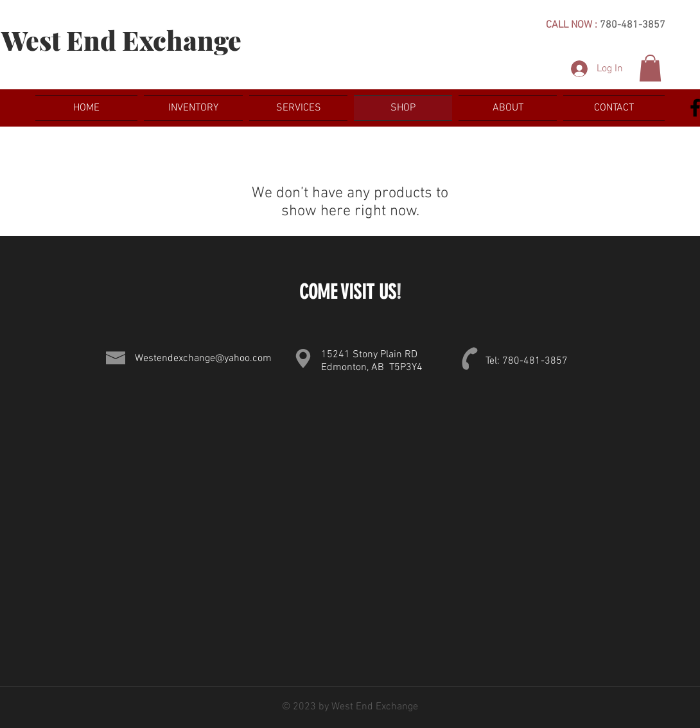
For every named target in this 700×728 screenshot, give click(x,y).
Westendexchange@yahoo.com (203, 359)
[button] (650, 68)
